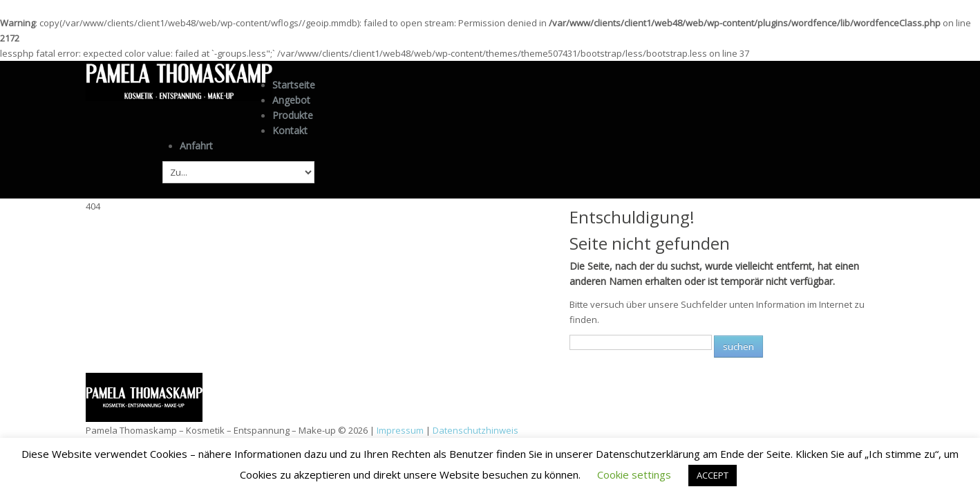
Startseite (294, 85)
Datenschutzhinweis (475, 429)
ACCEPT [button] (713, 475)
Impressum (400, 429)
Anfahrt (196, 144)
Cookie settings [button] (634, 474)
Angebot (291, 100)
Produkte (293, 114)
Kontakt (290, 129)
